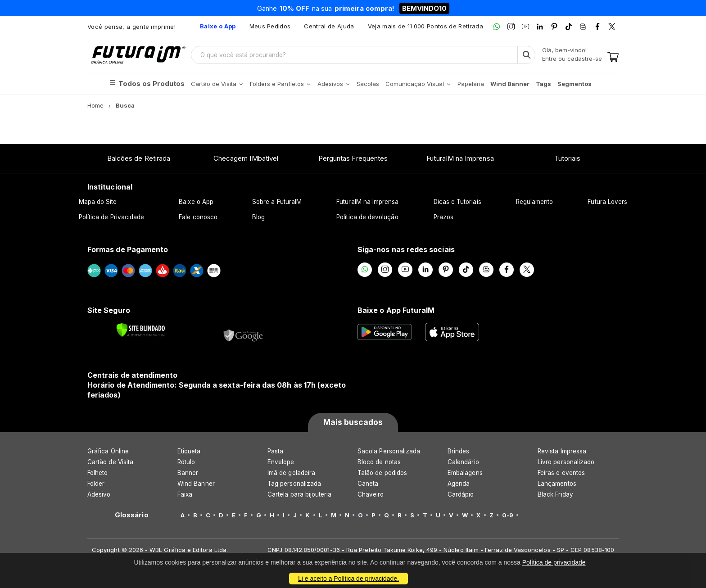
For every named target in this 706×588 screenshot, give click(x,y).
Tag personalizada (294, 484)
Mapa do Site (98, 202)
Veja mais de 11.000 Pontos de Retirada (425, 26)
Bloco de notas (379, 462)
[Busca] (526, 55)
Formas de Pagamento (128, 249)
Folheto (97, 473)
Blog (258, 217)
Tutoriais (568, 158)
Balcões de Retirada (139, 158)
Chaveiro (371, 494)
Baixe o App (196, 202)
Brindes (458, 451)
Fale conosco (198, 217)
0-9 (508, 515)
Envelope (281, 462)
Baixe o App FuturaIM (396, 310)
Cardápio (461, 494)
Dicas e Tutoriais (457, 202)
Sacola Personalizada (389, 451)
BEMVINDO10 (424, 8)
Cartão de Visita (110, 462)
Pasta (275, 451)
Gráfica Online (108, 451)
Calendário (463, 462)
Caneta (368, 484)
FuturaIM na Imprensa (460, 158)
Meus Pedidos (270, 26)
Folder (96, 484)
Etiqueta (189, 451)
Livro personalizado (566, 462)
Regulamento (535, 202)
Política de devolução (367, 217)
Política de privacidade (554, 562)
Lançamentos (557, 484)
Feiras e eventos (561, 473)
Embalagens (465, 473)
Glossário (132, 515)
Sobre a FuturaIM (277, 202)
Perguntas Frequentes (353, 158)
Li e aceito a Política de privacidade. (348, 579)
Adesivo (99, 494)
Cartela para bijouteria (300, 494)
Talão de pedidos (382, 473)
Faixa (185, 494)
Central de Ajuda (329, 26)
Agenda (459, 484)
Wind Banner (196, 484)
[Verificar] (141, 330)
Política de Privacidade (112, 217)
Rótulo (186, 462)
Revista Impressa (562, 451)
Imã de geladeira (291, 473)
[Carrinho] (613, 58)
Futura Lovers (607, 202)
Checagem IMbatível (246, 158)
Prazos (444, 217)
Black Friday (555, 494)
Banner (188, 473)
